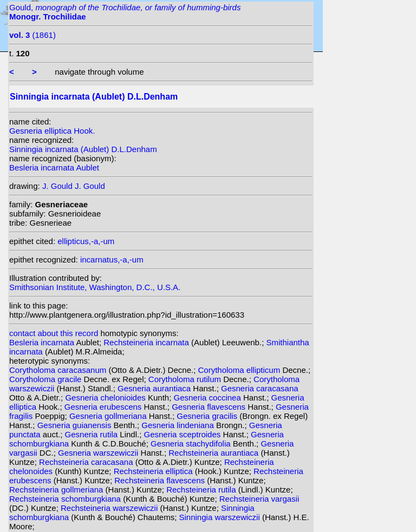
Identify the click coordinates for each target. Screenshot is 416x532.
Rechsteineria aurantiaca (214, 453)
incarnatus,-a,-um (112, 260)
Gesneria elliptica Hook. (52, 131)
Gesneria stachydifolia (192, 444)
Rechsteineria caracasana (87, 462)
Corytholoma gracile (47, 379)
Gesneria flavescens (210, 407)
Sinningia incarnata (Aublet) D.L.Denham (83, 149)
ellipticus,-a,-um (86, 241)
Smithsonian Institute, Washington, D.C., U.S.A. (95, 287)
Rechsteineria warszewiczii (110, 508)
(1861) (32, 35)
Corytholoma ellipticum (240, 370)
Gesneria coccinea (209, 398)
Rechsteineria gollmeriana (57, 490)
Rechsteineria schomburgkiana (66, 499)
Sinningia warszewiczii (221, 517)
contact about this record (54, 333)
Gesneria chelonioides (106, 398)
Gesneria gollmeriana (109, 416)
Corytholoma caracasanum (59, 370)
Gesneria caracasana (260, 388)
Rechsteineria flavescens (161, 480)
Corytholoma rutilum (186, 379)
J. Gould (57, 186)
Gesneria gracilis (208, 416)
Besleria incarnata (43, 342)
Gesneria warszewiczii (99, 453)
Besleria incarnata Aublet (54, 168)
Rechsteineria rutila (202, 490)
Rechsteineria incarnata (147, 342)
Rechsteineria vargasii (259, 499)
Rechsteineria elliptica (154, 471)
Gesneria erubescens (104, 407)
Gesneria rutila (93, 434)
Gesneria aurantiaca (155, 388)
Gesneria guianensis (76, 425)
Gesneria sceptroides (184, 434)
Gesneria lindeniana (179, 425)
